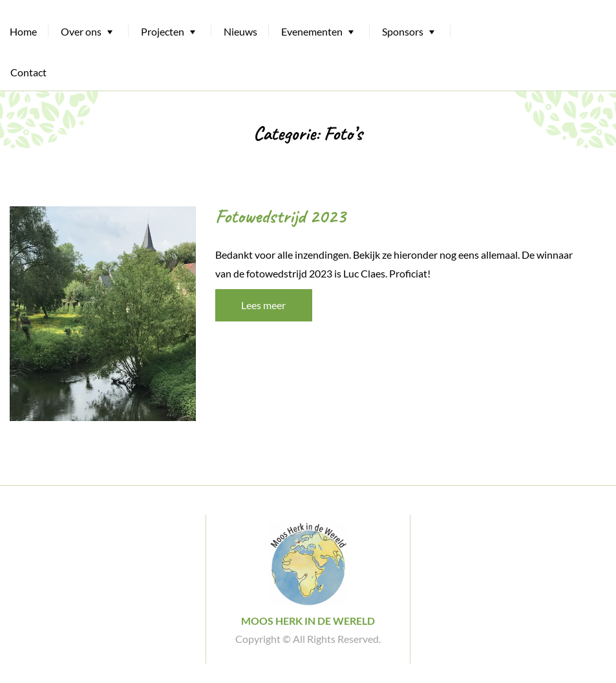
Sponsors (403, 31)
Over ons (81, 31)
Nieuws (240, 31)
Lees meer (263, 305)
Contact (28, 72)
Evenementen (312, 31)
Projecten (163, 31)
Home (23, 31)
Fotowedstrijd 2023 (281, 216)
